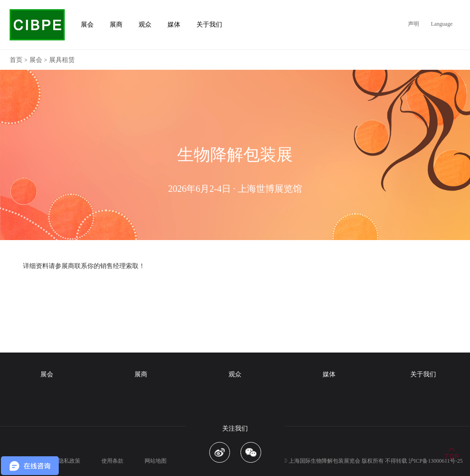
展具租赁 (62, 60)
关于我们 (423, 374)
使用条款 (112, 461)
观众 (235, 374)
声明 (414, 24)
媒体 (329, 374)
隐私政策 (69, 461)
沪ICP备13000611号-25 (436, 461)
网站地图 (156, 461)
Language (442, 24)
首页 (16, 60)
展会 (36, 60)
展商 (141, 374)
